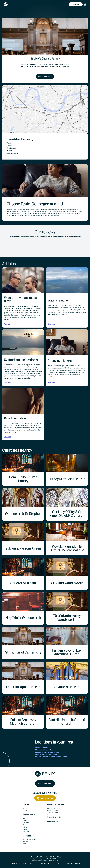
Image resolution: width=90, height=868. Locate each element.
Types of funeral (53, 810)
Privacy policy (74, 863)
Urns (24, 844)
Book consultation (45, 76)
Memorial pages (54, 822)
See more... (26, 831)
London (25, 818)
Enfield (25, 829)
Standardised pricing (54, 817)
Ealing (25, 827)
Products (27, 836)
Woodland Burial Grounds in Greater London (51, 757)
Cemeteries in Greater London (46, 754)
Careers (25, 808)
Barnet (25, 820)
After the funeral (53, 813)
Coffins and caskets (29, 839)
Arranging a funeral (56, 805)
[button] (45, 109)
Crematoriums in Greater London (47, 752)
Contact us (26, 810)
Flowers (25, 841)
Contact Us (76, 4)
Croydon (26, 823)
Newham (26, 825)
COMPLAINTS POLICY (50, 863)
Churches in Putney (42, 748)
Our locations (29, 815)
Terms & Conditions (22, 863)
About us (26, 805)
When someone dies (54, 808)
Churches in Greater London (45, 750)
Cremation (51, 815)
